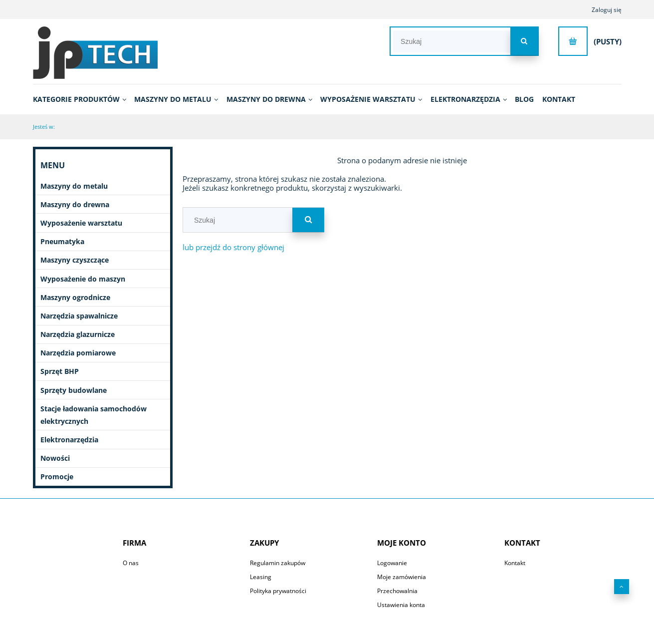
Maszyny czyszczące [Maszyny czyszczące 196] (75, 260)
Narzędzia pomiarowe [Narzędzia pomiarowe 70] (78, 353)
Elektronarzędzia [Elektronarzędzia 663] (69, 440)
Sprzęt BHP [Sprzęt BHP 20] (60, 371)
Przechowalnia (397, 591)
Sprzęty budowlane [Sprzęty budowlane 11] (74, 390)
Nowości (55, 458)
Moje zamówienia (402, 577)
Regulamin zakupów (278, 563)
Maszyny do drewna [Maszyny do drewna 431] (75, 204)
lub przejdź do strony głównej (233, 247)
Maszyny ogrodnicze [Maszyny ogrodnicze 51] (75, 297)
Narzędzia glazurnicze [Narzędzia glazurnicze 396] (78, 334)
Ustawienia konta (401, 605)
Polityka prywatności (278, 591)
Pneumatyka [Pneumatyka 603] (62, 241)
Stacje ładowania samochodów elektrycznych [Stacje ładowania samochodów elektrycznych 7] (94, 415)
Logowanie (392, 563)
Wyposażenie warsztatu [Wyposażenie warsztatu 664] (81, 223)
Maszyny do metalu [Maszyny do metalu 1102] (74, 186)
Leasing (261, 577)
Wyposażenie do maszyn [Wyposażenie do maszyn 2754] (83, 279)
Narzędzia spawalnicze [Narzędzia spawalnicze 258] (79, 316)
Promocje (57, 477)
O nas (131, 563)
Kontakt (515, 563)
